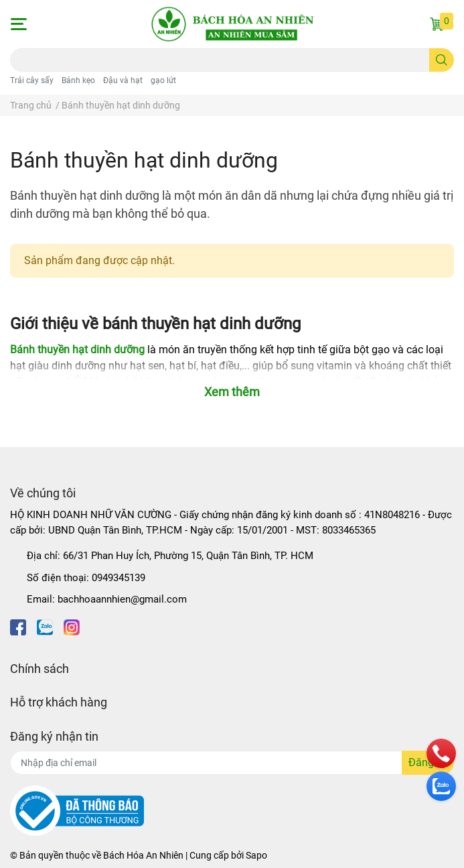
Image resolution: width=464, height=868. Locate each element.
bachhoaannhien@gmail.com (122, 599)
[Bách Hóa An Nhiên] (232, 24)
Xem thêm (232, 392)
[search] (442, 60)
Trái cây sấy (32, 80)
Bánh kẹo (78, 80)
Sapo (256, 855)
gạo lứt (163, 80)
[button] (18, 24)
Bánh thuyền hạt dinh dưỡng (77, 350)
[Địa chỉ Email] (232, 763)
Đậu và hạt (123, 80)
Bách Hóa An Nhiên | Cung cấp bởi (174, 855)
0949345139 (119, 578)
